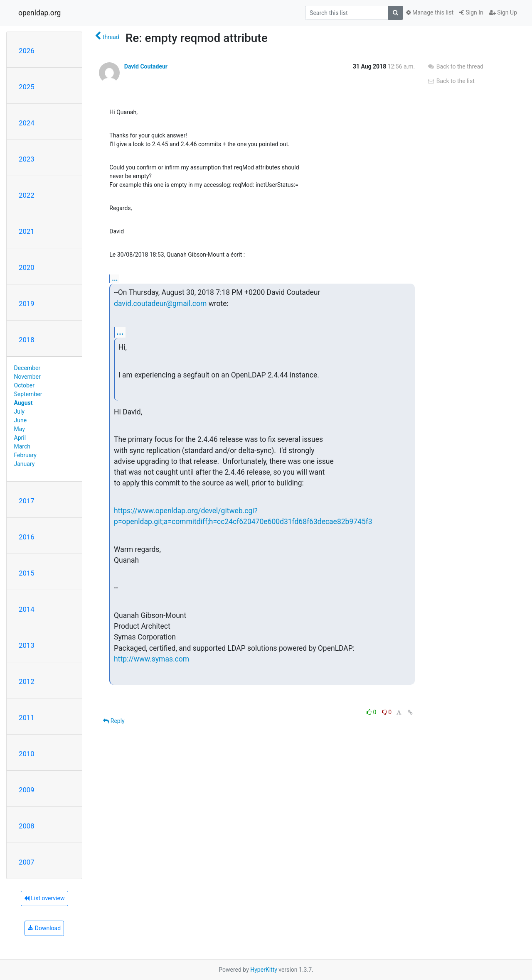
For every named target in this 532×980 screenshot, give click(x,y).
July (19, 412)
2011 (27, 718)
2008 (27, 826)
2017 (27, 501)
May (20, 429)
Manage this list (430, 12)
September (28, 394)
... (115, 278)
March (22, 446)
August (23, 403)
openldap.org (39, 13)
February (25, 455)
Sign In (471, 12)
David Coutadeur (146, 66)
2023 (27, 159)
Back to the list (451, 81)
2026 (27, 51)
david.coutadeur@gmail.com (160, 304)
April (20, 438)
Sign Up (503, 12)
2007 (27, 862)
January (25, 464)
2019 (27, 304)
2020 (27, 267)
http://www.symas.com (151, 659)
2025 (27, 87)
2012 (27, 681)
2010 (27, 754)
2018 (27, 340)
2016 (27, 537)
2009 (27, 790)
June (21, 420)
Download (44, 928)
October (24, 385)
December (27, 368)
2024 (27, 123)
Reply (114, 721)
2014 (27, 609)
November (27, 377)
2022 (27, 195)
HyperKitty (264, 970)
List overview (44, 898)
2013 (27, 645)
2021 (27, 231)
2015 (27, 573)
